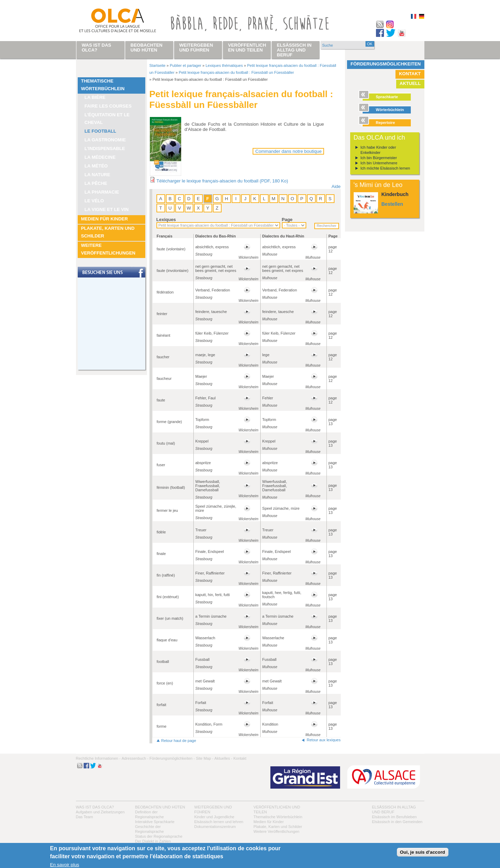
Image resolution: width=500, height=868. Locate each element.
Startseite (157, 65)
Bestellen (392, 204)
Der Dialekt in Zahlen (153, 841)
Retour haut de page (179, 741)
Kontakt (410, 74)
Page (287, 220)
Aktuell (410, 83)
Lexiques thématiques (224, 65)
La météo (96, 166)
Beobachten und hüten (160, 807)
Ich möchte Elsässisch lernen (385, 168)
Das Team (84, 817)
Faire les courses (108, 106)
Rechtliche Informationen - (98, 758)
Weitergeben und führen (196, 48)
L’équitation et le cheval (107, 119)
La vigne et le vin (107, 209)
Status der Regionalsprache (159, 836)
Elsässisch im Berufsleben (394, 817)
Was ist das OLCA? (95, 807)
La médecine (100, 157)
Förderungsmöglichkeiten (386, 64)
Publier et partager (186, 65)
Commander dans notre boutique (289, 151)
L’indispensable (105, 148)
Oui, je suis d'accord (423, 852)
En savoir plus (65, 865)
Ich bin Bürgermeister (379, 158)
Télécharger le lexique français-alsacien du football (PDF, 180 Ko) (222, 181)
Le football (101, 131)
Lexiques (166, 220)
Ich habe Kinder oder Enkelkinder (378, 150)
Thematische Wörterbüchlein (103, 85)
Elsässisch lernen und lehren (219, 822)
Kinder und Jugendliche (214, 817)
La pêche (96, 183)
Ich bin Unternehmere (379, 163)
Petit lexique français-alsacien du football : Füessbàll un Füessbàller (236, 72)
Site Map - (205, 758)
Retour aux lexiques (324, 740)
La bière (95, 97)
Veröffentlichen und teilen (247, 48)
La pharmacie (102, 192)
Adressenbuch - (135, 758)
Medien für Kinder (105, 219)
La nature (98, 175)
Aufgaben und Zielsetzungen (100, 812)
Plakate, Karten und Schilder (108, 232)
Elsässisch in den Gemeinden (397, 822)
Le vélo (94, 201)
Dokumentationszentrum (215, 827)
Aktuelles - (223, 758)
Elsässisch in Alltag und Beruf (294, 50)
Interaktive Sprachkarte (155, 822)
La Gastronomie (105, 140)
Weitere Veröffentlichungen (108, 249)
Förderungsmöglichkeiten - (172, 758)
